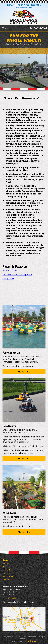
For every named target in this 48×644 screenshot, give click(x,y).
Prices (5, 573)
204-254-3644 (38, 28)
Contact (6, 580)
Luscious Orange (29, 641)
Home (5, 560)
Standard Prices (10, 270)
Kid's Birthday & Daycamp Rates (17, 274)
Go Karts (6, 566)
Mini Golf (6, 570)
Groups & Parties (9, 576)
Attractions (7, 563)
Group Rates (8, 279)
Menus (7, 28)
